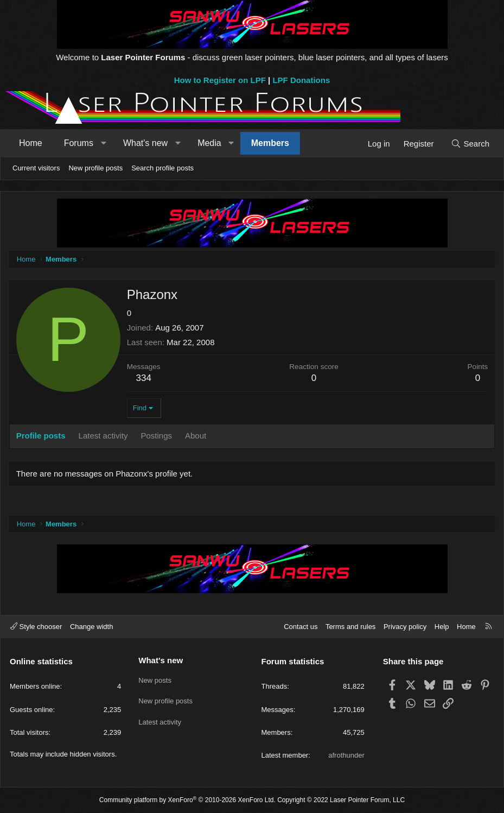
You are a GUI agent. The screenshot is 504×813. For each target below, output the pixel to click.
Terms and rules (350, 627)
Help (442, 627)
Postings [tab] (157, 436)
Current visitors (36, 168)
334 (144, 379)
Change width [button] (92, 627)
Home (31, 143)
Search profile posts (162, 168)
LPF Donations (301, 80)
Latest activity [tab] (104, 436)
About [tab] (196, 436)
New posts (155, 679)
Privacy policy (405, 627)
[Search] (470, 144)
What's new (145, 143)
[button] (103, 143)
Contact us (301, 627)
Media (209, 143)
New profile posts (95, 168)
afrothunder (346, 755)
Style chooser (36, 627)
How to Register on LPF (220, 80)
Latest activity (160, 718)
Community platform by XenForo (187, 800)
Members (270, 143)
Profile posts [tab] (42, 436)
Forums (79, 143)
